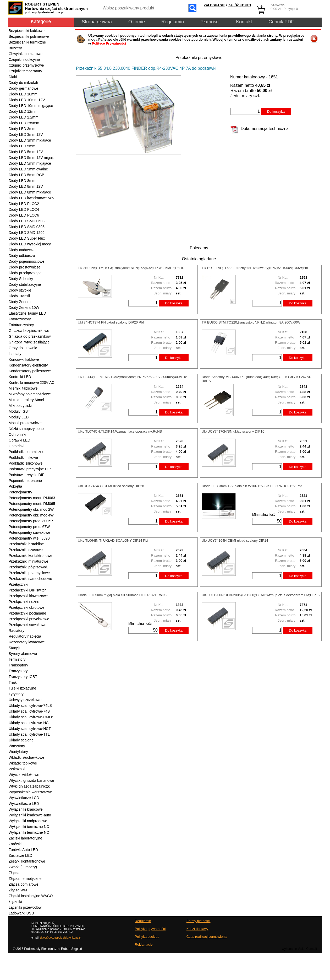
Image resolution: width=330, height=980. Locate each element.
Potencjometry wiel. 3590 (29, 538)
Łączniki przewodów (25, 907)
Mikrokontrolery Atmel (26, 400)
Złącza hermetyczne (25, 879)
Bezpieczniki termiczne (27, 42)
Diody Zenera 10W (24, 308)
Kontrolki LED (20, 377)
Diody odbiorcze (22, 256)
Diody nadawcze (22, 250)
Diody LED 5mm (22, 146)
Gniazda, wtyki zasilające (29, 342)
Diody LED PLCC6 (24, 215)
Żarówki (15, 844)
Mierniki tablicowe (23, 388)
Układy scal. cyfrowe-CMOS (31, 717)
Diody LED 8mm (22, 181)
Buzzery (15, 48)
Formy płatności (199, 921)
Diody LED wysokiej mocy (30, 244)
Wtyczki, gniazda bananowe (31, 780)
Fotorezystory (20, 319)
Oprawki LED (19, 440)
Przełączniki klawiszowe (28, 596)
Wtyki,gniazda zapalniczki (30, 786)
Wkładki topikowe (23, 763)
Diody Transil (19, 296)
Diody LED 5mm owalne (28, 169)
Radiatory (16, 631)
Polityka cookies (147, 937)
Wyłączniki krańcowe (26, 809)
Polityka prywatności (150, 929)
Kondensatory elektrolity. (29, 365)
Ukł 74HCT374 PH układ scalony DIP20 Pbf (111, 322)
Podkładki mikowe (23, 457)
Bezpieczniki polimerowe (29, 36)
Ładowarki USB (21, 913)
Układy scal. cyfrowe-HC (29, 723)
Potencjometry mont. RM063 (32, 498)
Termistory (17, 659)
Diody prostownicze (24, 267)
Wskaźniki (17, 769)
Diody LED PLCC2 (24, 204)
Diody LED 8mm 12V (26, 186)
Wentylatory (18, 752)
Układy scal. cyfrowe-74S (29, 711)
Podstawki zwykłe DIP (27, 475)
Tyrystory (16, 694)
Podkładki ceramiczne (26, 452)
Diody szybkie (20, 290)
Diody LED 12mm (23, 111)
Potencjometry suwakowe (29, 532)
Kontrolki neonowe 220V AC (31, 383)
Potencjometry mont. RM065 (32, 504)
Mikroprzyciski (20, 406)
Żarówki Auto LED (23, 850)
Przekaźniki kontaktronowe (31, 556)
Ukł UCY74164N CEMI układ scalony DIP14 (235, 540)
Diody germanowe (23, 88)
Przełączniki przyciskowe (29, 619)
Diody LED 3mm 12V (26, 134)
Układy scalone (21, 740)
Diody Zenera (20, 302)
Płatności (210, 22)
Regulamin (173, 22)
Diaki (13, 77)
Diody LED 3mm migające (30, 140)
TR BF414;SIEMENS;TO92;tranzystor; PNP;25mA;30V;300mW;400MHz (132, 377)
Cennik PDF (281, 22)
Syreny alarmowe (23, 654)
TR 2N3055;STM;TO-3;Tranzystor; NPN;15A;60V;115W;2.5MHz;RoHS (131, 268)
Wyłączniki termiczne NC (29, 827)
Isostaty (15, 354)
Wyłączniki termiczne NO (29, 832)
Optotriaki (16, 446)
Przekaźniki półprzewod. (28, 567)
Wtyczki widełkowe (24, 775)
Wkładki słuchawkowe (26, 757)
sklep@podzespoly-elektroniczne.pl (61, 938)
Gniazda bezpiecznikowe (29, 331)
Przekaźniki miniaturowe (28, 561)
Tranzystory (18, 671)
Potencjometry (20, 492)
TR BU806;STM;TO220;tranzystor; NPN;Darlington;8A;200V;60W (251, 322)
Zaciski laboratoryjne (25, 838)
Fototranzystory (21, 325)
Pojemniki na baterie (25, 481)
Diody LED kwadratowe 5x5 (31, 198)
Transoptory (18, 665)
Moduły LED (19, 417)
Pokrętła (15, 486)
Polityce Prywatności (109, 43)
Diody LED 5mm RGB (26, 175)
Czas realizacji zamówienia (207, 937)
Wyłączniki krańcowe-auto (30, 815)
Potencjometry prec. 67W (29, 527)
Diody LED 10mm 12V (27, 100)
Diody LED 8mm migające (30, 192)
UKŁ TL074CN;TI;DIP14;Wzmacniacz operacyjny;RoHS (120, 431)
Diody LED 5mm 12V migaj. (31, 158)
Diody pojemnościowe (26, 261)
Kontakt (244, 22)
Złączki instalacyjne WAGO (31, 896)
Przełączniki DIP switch (27, 590)
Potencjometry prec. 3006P (31, 521)
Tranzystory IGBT (23, 677)
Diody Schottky (21, 279)
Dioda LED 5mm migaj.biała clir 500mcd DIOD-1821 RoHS (122, 595)
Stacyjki (15, 648)
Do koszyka (276, 112)
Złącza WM (18, 890)
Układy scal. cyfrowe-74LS (30, 706)
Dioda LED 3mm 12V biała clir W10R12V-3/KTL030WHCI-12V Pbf (252, 486)
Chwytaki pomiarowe (26, 54)
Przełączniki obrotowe (26, 607)
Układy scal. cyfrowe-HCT (30, 729)
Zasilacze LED (20, 855)
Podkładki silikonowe (26, 463)
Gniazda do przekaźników (30, 336)
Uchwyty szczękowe (25, 700)
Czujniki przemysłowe (26, 65)
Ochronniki (17, 434)
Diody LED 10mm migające (31, 106)
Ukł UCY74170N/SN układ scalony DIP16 (233, 431)
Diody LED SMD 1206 (27, 233)
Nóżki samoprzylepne (26, 429)
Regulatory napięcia (25, 636)
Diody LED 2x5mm (24, 123)
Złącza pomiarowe (24, 884)
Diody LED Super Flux (27, 238)
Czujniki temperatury (25, 71)
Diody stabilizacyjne (25, 284)
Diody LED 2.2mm (24, 117)
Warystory (17, 746)
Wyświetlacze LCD (24, 798)
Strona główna (97, 22)
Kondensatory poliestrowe (30, 371)
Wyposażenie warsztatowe (30, 792)
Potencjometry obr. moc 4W (31, 515)
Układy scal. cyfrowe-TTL (29, 734)
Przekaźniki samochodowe (30, 579)
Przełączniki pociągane (27, 613)
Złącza (14, 873)
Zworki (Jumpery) (23, 867)
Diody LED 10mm (23, 94)
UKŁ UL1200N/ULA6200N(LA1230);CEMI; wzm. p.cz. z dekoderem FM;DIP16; (261, 595)
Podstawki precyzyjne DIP (30, 469)
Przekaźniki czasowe (26, 550)
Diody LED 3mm (22, 129)
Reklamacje (144, 944)
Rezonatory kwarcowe (27, 642)
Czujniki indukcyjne (24, 60)
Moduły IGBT (19, 411)
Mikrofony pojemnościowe (30, 394)
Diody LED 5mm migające (30, 163)
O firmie (137, 22)
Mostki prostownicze (25, 423)
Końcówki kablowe (24, 359)
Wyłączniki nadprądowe (28, 821)
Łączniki (15, 902)
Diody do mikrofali (23, 83)
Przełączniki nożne (24, 602)
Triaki (13, 682)
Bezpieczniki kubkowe (27, 31)
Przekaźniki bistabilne (26, 544)
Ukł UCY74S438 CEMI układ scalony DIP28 (111, 486)
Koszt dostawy (197, 929)
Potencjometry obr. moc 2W (31, 509)
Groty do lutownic (23, 348)
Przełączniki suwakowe (27, 625)
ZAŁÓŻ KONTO (240, 5)
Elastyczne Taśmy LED (27, 313)
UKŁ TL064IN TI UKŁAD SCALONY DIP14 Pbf (113, 540)
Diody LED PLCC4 (24, 209)
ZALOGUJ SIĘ (214, 5)
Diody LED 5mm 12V (26, 152)
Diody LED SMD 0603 (27, 221)
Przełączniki (18, 584)
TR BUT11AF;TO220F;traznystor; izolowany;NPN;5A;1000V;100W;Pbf (255, 268)
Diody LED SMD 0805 (27, 227)
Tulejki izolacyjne (22, 688)
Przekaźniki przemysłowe (29, 573)
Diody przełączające (25, 273)
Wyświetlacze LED (24, 804)
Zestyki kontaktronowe (27, 861)
